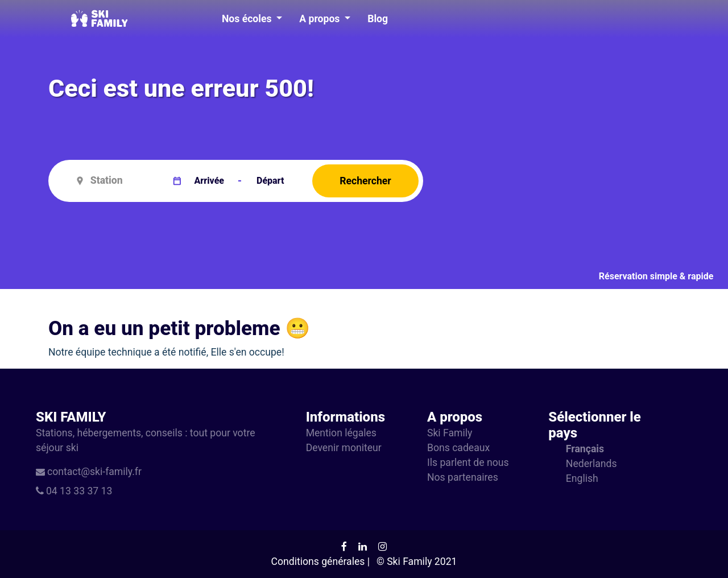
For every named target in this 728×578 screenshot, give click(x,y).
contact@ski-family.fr (94, 472)
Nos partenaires (463, 477)
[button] (252, 19)
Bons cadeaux (458, 448)
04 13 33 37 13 (79, 491)
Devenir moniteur (344, 448)
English (582, 478)
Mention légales (341, 433)
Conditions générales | (320, 562)
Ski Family (450, 433)
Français (585, 449)
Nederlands (591, 464)
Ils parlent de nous (468, 463)
